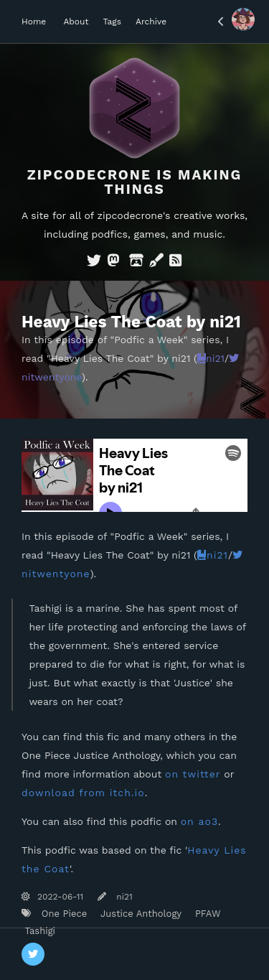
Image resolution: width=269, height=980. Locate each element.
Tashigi (38, 931)
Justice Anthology (140, 914)
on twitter (193, 774)
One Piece (62, 914)
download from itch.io (83, 793)
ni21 (211, 358)
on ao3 (199, 821)
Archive (151, 22)
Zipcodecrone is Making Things (135, 182)
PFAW (206, 914)
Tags (112, 22)
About (76, 22)
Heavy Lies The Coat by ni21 (131, 322)
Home (34, 22)
